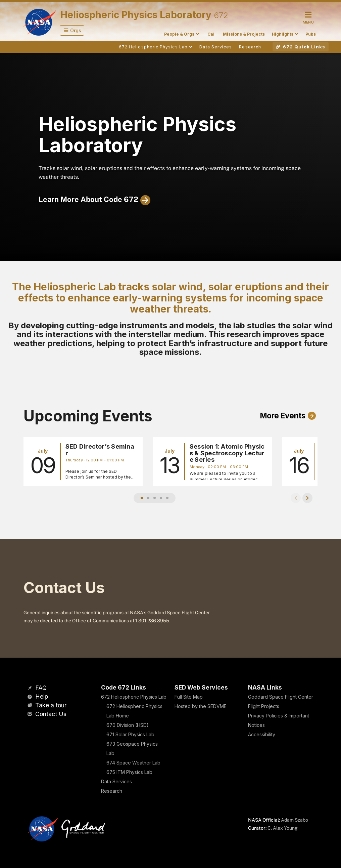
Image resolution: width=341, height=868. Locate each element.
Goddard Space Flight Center (281, 697)
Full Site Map (189, 697)
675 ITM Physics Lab (129, 772)
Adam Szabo (295, 820)
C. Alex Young (283, 828)
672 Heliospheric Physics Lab (134, 697)
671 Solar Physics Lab (130, 734)
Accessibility (262, 734)
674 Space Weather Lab (133, 763)
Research (112, 791)
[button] (72, 30)
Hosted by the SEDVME (201, 706)
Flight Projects (264, 706)
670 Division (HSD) (128, 725)
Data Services (116, 781)
